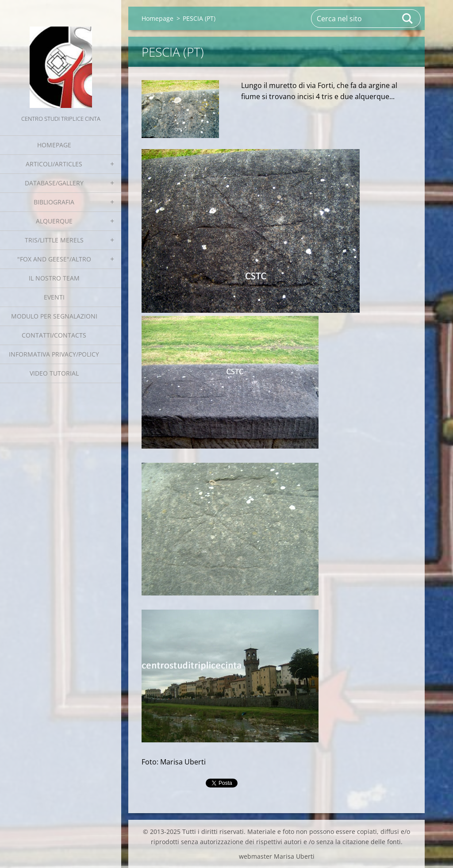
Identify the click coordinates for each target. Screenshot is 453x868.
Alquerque (54, 221)
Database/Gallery (54, 183)
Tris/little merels (54, 240)
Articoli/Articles (54, 164)
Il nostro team (54, 278)
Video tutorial (54, 373)
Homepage (54, 145)
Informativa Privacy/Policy (54, 354)
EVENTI (54, 297)
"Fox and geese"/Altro (54, 259)
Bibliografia (54, 202)
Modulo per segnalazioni (54, 316)
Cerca (408, 19)
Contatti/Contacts (54, 335)
